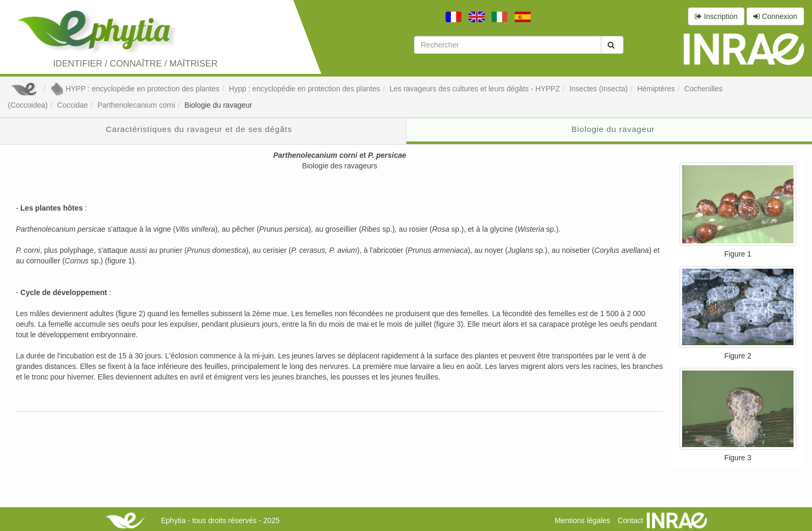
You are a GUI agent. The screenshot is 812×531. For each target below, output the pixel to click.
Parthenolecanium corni (136, 105)
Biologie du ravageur (218, 105)
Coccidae (72, 105)
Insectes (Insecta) (598, 89)
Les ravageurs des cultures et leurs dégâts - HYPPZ (475, 89)
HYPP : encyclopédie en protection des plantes (135, 89)
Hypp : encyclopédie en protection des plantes (305, 89)
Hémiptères (656, 89)
